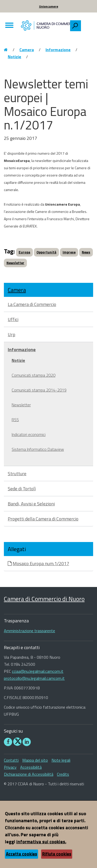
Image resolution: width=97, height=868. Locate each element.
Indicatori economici (29, 434)
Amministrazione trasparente (29, 631)
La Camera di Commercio (32, 304)
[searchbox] (87, 24)
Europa (24, 252)
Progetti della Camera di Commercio (43, 519)
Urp (12, 334)
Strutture (17, 474)
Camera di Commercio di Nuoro (44, 599)
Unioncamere (49, 6)
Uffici (13, 319)
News (86, 252)
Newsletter (15, 263)
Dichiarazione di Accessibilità (29, 774)
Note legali (61, 760)
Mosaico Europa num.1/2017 (41, 563)
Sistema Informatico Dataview (38, 449)
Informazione (58, 50)
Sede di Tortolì (22, 489)
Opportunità (46, 252)
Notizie (14, 57)
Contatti (11, 760)
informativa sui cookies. (41, 842)
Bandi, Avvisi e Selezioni (31, 504)
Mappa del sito (35, 760)
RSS (15, 420)
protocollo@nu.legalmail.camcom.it (34, 678)
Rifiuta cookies (57, 854)
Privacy (10, 767)
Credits (63, 774)
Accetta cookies (21, 854)
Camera (27, 50)
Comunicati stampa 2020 (33, 375)
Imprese (69, 252)
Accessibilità (31, 767)
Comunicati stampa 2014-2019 (39, 390)
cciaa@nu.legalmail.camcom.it (38, 671)
